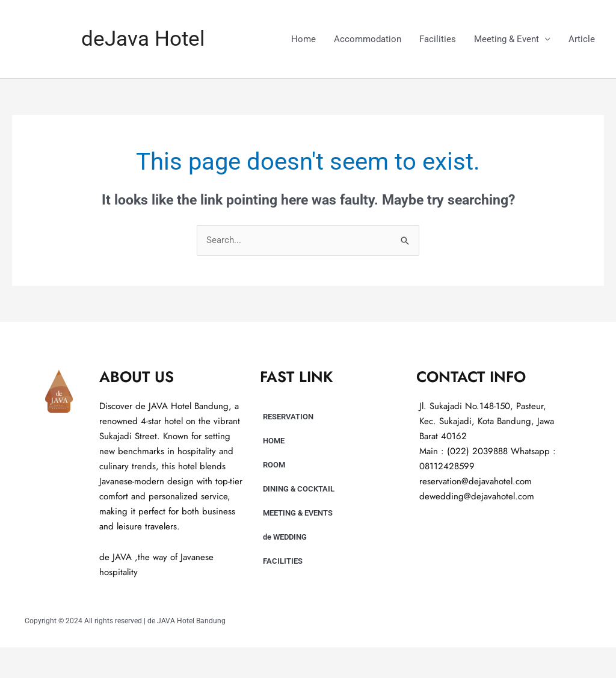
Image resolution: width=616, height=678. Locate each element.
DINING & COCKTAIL (299, 489)
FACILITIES (283, 561)
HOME (274, 441)
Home (303, 39)
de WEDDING (285, 537)
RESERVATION (288, 417)
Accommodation (368, 39)
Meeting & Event (507, 39)
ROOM (274, 465)
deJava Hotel (143, 39)
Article (582, 39)
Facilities (438, 39)
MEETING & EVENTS (298, 513)
